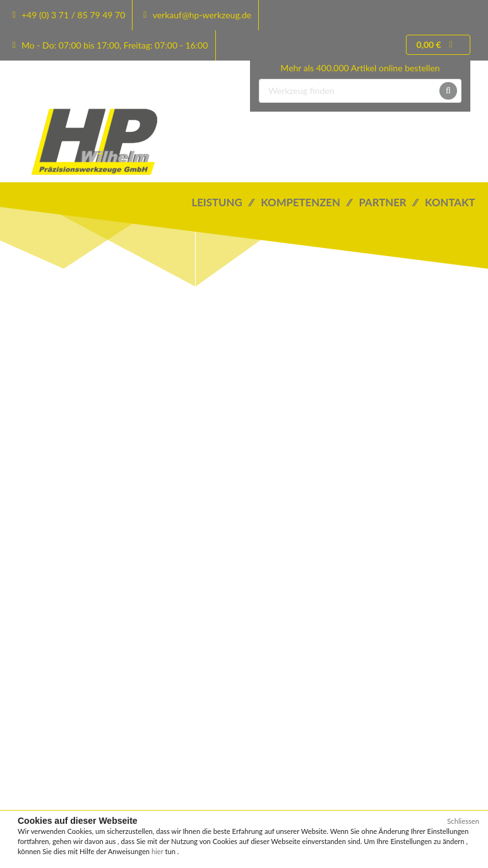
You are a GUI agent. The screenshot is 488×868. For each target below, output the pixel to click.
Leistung (223, 202)
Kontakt (451, 202)
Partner (388, 202)
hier (158, 851)
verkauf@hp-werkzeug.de (202, 15)
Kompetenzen (306, 202)
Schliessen (463, 821)
